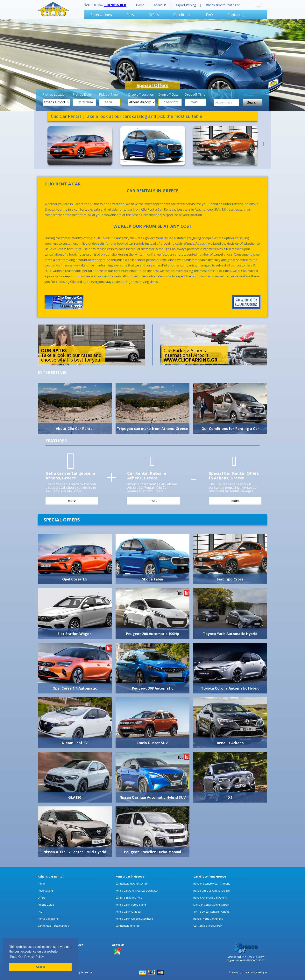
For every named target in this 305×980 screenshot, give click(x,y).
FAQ (209, 15)
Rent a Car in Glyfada (128, 912)
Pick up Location (55, 94)
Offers (154, 15)
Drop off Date (168, 94)
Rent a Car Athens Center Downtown (137, 891)
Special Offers (152, 85)
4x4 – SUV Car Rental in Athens (211, 912)
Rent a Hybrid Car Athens (208, 919)
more (72, 501)
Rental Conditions (48, 919)
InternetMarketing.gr (256, 972)
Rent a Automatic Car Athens (210, 898)
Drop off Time (195, 94)
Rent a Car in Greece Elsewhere (134, 919)
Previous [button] (41, 144)
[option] (152, 65)
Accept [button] (40, 967)
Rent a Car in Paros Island (131, 905)
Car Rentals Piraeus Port (208, 926)
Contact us (236, 15)
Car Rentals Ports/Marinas (53, 926)
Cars (130, 15)
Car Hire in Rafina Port (129, 898)
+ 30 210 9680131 (115, 5)
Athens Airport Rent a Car (223, 5)
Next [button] (264, 144)
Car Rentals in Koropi (128, 926)
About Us (160, 5)
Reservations (101, 15)
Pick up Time (108, 94)
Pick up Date (82, 94)
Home (140, 5)
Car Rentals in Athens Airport (132, 884)
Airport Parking (186, 5)
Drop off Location (141, 94)
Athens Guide (46, 905)
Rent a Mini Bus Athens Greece (212, 891)
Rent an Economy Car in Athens (212, 884)
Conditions (182, 15)
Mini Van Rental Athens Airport (211, 905)
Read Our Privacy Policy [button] (27, 957)
